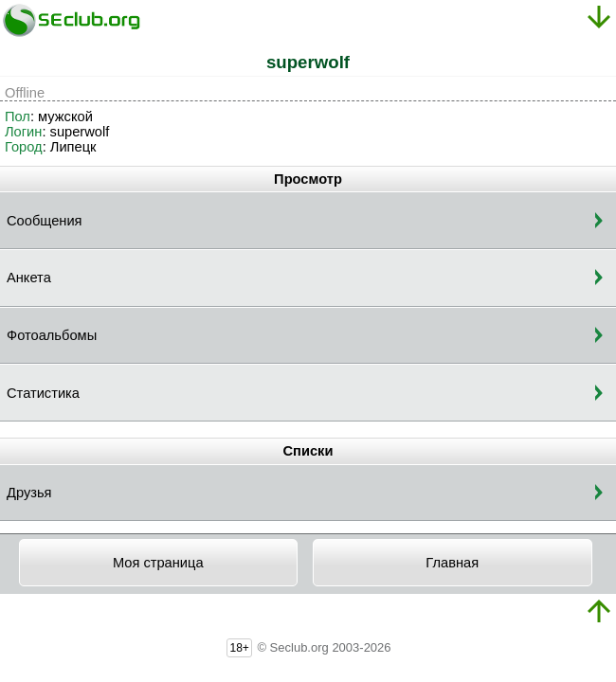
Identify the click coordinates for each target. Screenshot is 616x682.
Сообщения (45, 221)
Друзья (29, 493)
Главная (452, 563)
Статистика (43, 393)
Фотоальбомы (52, 335)
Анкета (29, 278)
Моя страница (158, 563)
